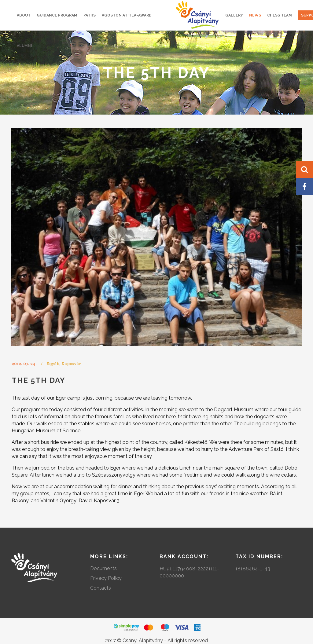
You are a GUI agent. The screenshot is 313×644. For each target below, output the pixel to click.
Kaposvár (71, 364)
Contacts (101, 588)
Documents (103, 568)
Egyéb (53, 364)
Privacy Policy (106, 578)
